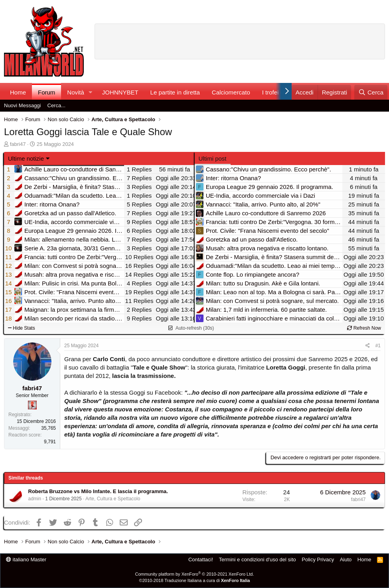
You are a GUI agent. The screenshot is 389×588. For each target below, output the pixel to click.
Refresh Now (364, 328)
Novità (76, 92)
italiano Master (26, 559)
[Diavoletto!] (32, 405)
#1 (378, 346)
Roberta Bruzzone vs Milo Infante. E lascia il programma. (98, 491)
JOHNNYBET (120, 92)
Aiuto (346, 559)
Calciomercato (231, 92)
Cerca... (57, 105)
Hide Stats (22, 328)
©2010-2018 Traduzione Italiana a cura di (195, 580)
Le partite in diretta (175, 92)
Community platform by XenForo (195, 574)
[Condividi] (368, 346)
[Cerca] (371, 92)
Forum (46, 92)
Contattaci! (201, 559)
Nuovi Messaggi (23, 105)
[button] (91, 92)
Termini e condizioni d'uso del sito (258, 559)
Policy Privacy (318, 559)
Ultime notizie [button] (26, 158)
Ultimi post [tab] (213, 158)
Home (18, 92)
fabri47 (18, 144)
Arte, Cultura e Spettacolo (113, 499)
